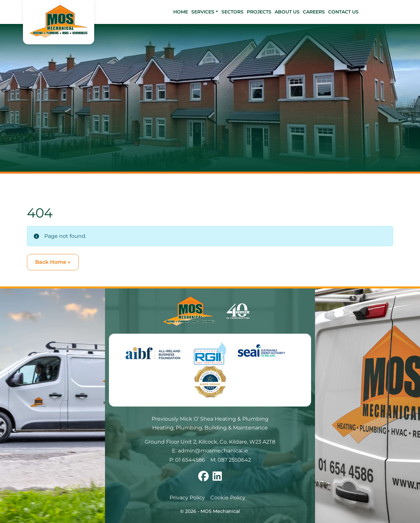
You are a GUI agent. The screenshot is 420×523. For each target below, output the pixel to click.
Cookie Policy (228, 498)
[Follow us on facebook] (203, 478)
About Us (287, 12)
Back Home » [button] (53, 262)
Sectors (232, 12)
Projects (259, 12)
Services (203, 12)
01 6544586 (190, 460)
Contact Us (343, 12)
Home (181, 12)
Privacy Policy (187, 498)
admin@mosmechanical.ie (213, 451)
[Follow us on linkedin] (217, 478)
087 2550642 (234, 460)
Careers (314, 12)
